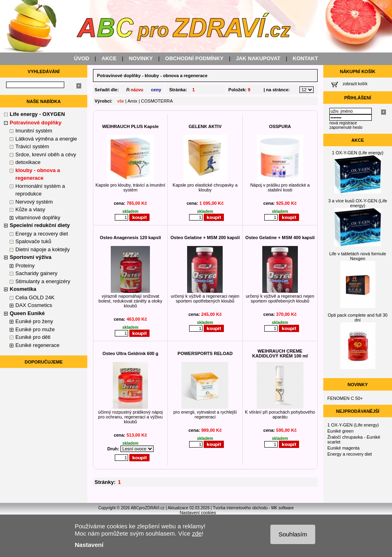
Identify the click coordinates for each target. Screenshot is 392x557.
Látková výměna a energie (46, 139)
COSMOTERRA (157, 101)
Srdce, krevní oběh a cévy (46, 154)
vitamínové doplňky (38, 218)
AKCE (109, 58)
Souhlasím (293, 534)
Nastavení (89, 545)
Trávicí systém (32, 146)
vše (121, 101)
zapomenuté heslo (346, 127)
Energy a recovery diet (42, 234)
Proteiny (25, 266)
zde (197, 533)
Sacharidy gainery (36, 273)
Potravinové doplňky (119, 76)
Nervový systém (34, 202)
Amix (132, 101)
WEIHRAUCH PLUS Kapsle (131, 126)
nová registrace (343, 123)
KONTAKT (305, 58)
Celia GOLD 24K (35, 297)
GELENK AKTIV (205, 126)
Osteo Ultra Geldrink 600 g (131, 353)
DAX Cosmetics (34, 305)
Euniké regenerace (37, 345)
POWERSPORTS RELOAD (205, 353)
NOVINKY (141, 58)
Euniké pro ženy (34, 321)
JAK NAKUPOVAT (258, 58)
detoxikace (28, 162)
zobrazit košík (355, 84)
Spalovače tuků (33, 241)
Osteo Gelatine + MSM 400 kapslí (280, 238)
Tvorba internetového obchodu (240, 508)
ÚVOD (82, 58)
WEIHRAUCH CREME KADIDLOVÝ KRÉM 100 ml (280, 353)
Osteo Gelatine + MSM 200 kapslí (205, 238)
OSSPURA (280, 126)
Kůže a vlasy (30, 209)
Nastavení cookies (198, 513)
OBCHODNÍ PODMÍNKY (194, 58)
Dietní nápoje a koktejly (42, 249)
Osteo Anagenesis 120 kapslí (130, 238)
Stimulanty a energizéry (43, 281)
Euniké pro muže (35, 329)
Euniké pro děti (33, 337)
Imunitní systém (34, 131)
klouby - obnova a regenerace (176, 76)
